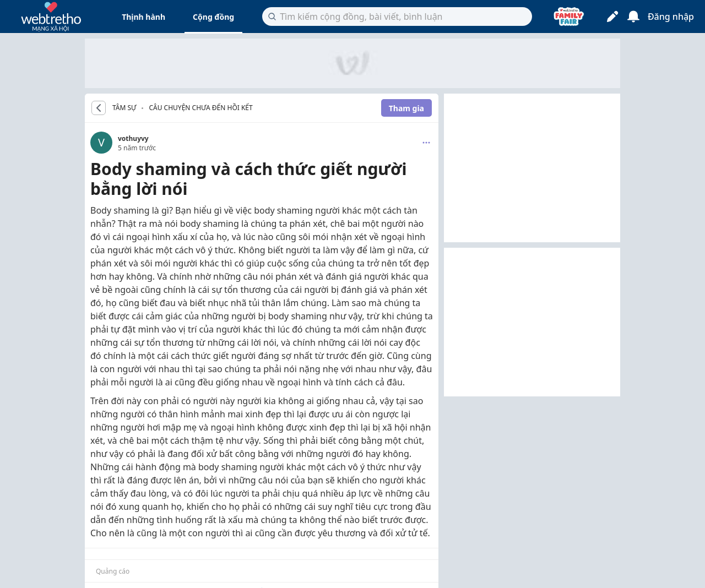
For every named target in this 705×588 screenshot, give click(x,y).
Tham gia (406, 108)
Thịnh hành (143, 17)
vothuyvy (133, 138)
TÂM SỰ (124, 108)
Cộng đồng (213, 17)
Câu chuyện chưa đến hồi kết (200, 108)
